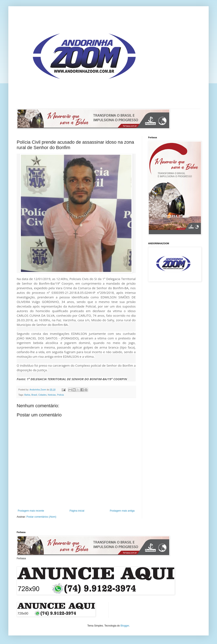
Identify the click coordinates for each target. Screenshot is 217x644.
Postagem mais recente (31, 511)
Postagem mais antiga (122, 511)
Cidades (42, 395)
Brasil (34, 395)
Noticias (52, 395)
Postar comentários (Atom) (41, 517)
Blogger (125, 626)
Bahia (27, 395)
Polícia (60, 395)
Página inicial (77, 511)
